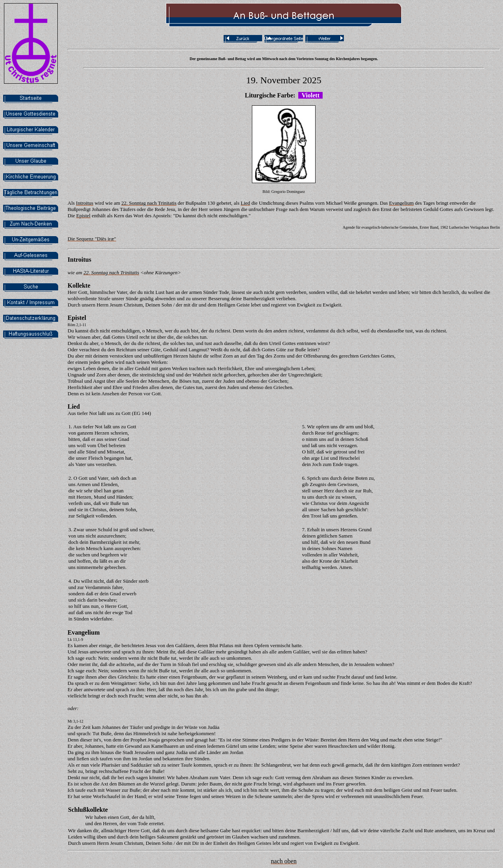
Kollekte (79, 285)
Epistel (77, 318)
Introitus (79, 260)
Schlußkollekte (88, 810)
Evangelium (84, 632)
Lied (74, 406)
